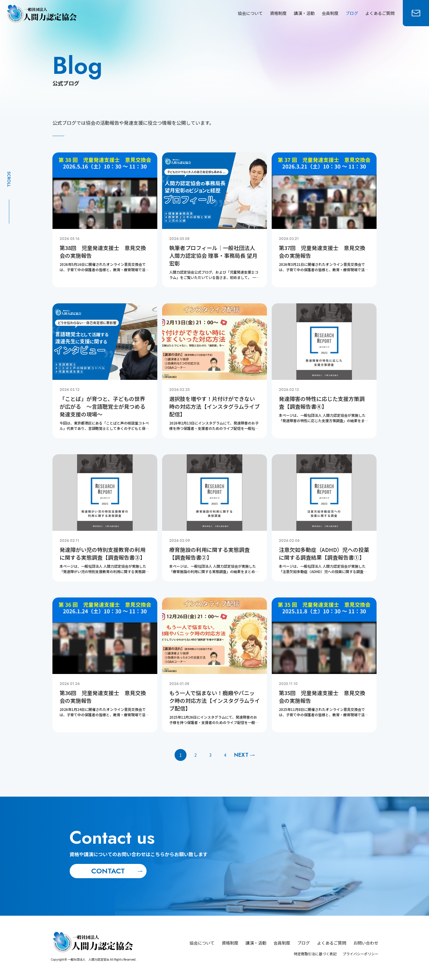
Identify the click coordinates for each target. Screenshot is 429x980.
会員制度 (330, 13)
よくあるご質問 (380, 13)
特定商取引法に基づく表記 (315, 954)
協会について (250, 13)
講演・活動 (304, 13)
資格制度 (278, 13)
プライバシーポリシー (360, 954)
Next (241, 755)
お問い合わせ (366, 943)
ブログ (352, 13)
